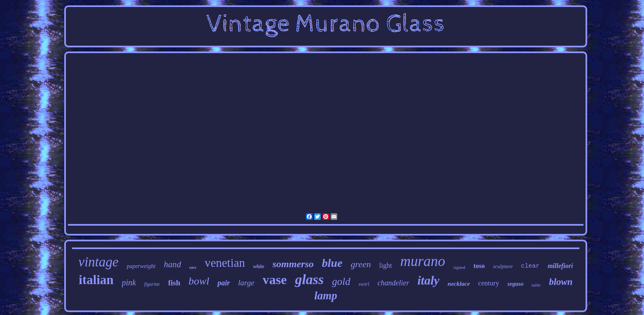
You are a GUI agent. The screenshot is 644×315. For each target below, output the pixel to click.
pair (224, 283)
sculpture (503, 266)
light (386, 265)
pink (129, 282)
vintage (99, 262)
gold (341, 281)
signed (459, 267)
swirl (364, 284)
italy (428, 280)
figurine (152, 284)
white (259, 266)
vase (275, 280)
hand (173, 264)
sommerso (293, 264)
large (246, 283)
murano (423, 261)
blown (561, 282)
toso (479, 266)
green (361, 264)
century (489, 283)
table (536, 285)
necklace (459, 284)
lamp (326, 296)
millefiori (560, 266)
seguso (515, 284)
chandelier (393, 283)
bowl (199, 281)
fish (174, 283)
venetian (225, 263)
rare (193, 267)
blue (332, 263)
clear (530, 266)
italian (96, 280)
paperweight (141, 266)
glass (309, 279)
